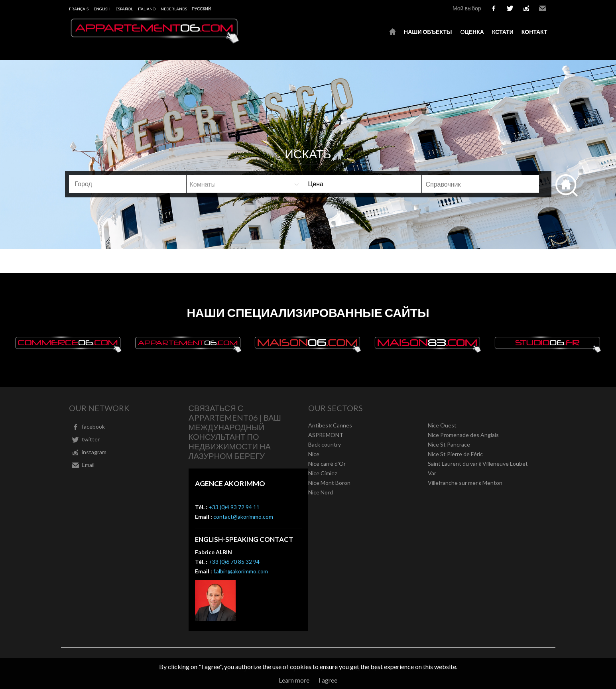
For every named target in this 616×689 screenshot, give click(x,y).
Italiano (147, 9)
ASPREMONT (326, 435)
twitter (510, 8)
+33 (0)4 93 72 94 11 (234, 507)
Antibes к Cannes (330, 425)
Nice (314, 454)
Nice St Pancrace (449, 444)
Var (432, 473)
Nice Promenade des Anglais (463, 435)
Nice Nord (321, 492)
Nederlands (174, 9)
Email (543, 8)
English (102, 9)
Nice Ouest (442, 425)
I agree (328, 680)
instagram (526, 8)
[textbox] (131, 184)
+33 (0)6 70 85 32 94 (234, 562)
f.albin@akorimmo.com (241, 571)
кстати (503, 32)
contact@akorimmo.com (243, 517)
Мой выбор (467, 8)
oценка (472, 32)
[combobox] (128, 184)
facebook (494, 8)
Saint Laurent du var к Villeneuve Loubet (478, 464)
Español (124, 9)
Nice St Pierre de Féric (455, 454)
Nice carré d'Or (327, 464)
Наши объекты (428, 32)
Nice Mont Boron (329, 483)
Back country (325, 444)
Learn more (294, 680)
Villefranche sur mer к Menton (465, 483)
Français (79, 9)
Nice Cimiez (323, 473)
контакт (534, 32)
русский (202, 9)
